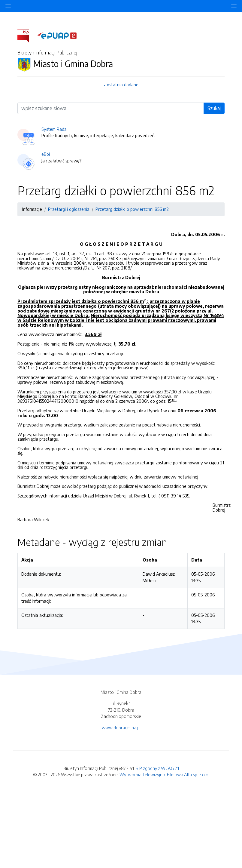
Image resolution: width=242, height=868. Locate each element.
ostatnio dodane (123, 85)
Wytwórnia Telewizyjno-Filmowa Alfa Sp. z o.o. (164, 774)
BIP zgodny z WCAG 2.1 (157, 768)
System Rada (54, 129)
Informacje (32, 209)
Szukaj (214, 108)
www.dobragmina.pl (121, 728)
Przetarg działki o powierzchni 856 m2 (132, 209)
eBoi (46, 154)
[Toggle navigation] (234, 6)
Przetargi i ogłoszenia (69, 209)
